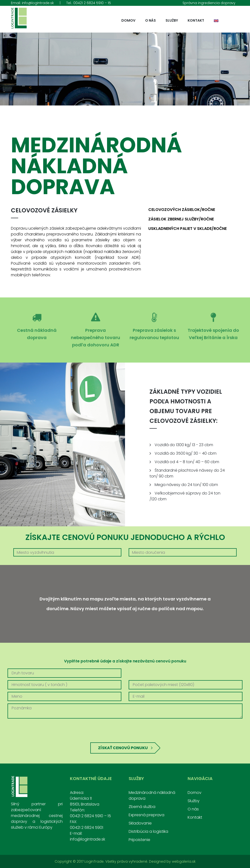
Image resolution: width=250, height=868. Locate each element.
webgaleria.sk (184, 861)
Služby (172, 20)
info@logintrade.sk (38, 3)
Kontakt (196, 20)
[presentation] (125, 730)
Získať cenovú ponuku (125, 748)
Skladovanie (140, 823)
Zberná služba (142, 807)
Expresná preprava (146, 815)
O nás (150, 20)
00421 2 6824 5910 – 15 (92, 3)
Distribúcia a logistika (148, 831)
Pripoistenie (139, 840)
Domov (128, 20)
